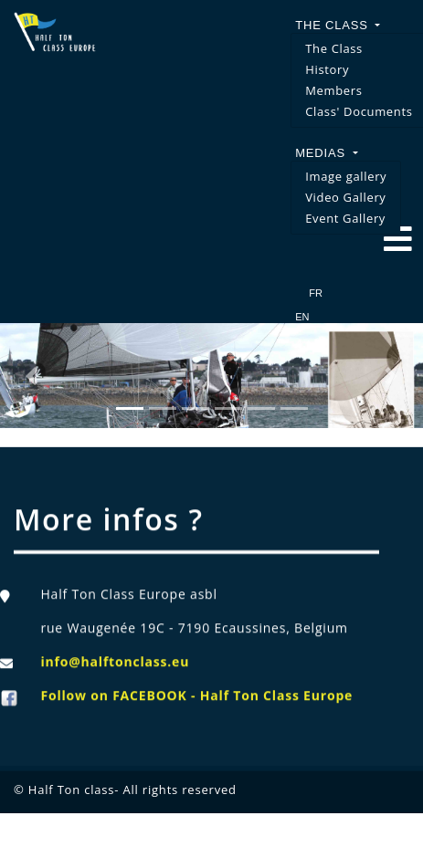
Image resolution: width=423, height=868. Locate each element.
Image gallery (346, 176)
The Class (333, 25)
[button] (32, 376)
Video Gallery (345, 197)
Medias (322, 153)
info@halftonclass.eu (115, 669)
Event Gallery (345, 218)
